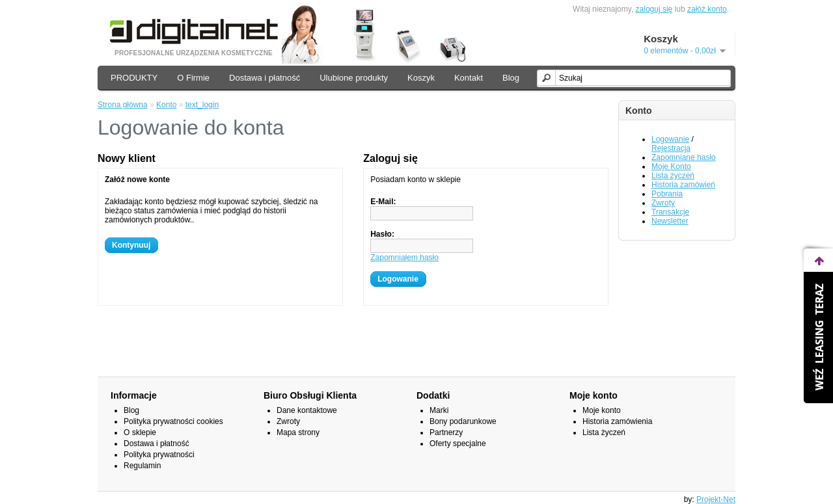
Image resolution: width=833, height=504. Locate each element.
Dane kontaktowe (307, 410)
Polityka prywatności (159, 455)
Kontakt (469, 78)
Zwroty (663, 203)
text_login (202, 105)
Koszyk (421, 78)
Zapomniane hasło (684, 157)
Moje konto (602, 410)
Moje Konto (671, 166)
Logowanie (670, 139)
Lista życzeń (673, 176)
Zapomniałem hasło (404, 258)
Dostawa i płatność (265, 78)
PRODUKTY (134, 78)
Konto (166, 105)
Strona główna (123, 105)
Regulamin (142, 466)
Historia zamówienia (617, 421)
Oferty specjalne (458, 444)
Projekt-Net (716, 499)
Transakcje (670, 212)
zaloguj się (654, 9)
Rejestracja (671, 148)
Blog (511, 78)
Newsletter (670, 221)
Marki (439, 410)
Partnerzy (446, 432)
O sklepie (140, 432)
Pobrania (667, 194)
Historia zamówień (683, 185)
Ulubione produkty (354, 78)
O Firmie (193, 78)
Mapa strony (298, 432)
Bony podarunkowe (463, 421)
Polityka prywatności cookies (173, 421)
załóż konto (707, 9)
